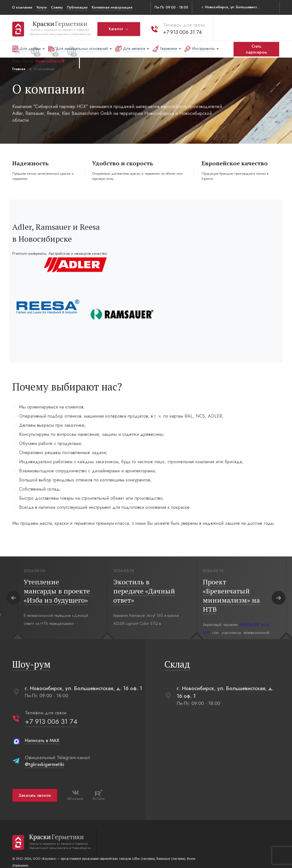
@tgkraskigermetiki (44, 735)
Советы (57, 7)
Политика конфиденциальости (93, 856)
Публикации (77, 7)
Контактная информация (112, 7)
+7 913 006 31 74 (182, 31)
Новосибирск (50, 60)
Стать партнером (256, 49)
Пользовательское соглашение (38, 856)
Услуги (42, 7)
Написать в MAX (42, 711)
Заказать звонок (35, 766)
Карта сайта (171, 856)
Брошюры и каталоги (140, 856)
